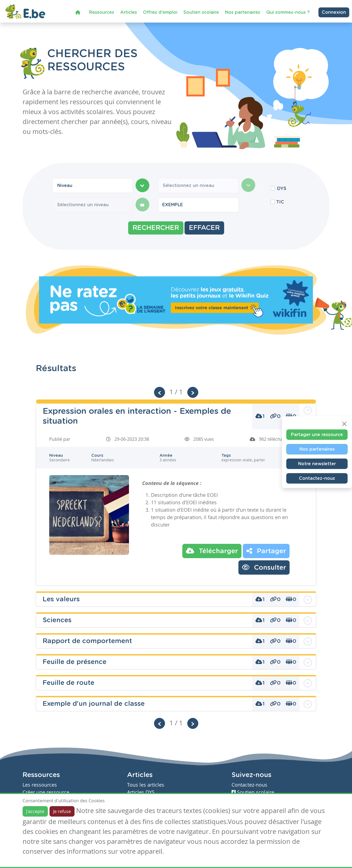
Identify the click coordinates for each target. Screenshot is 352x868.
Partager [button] (266, 551)
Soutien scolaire (201, 12)
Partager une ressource (317, 434)
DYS (282, 189)
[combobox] (93, 186)
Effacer (204, 228)
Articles (129, 12)
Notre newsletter (317, 464)
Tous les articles (146, 785)
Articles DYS (141, 792)
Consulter (264, 567)
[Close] (344, 424)
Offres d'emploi (160, 12)
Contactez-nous (317, 478)
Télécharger (212, 551)
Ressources (102, 12)
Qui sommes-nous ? (288, 12)
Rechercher (156, 228)
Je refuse (62, 811)
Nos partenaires (243, 12)
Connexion (334, 12)
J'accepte (35, 811)
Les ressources (40, 785)
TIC (280, 202)
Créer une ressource (46, 792)
